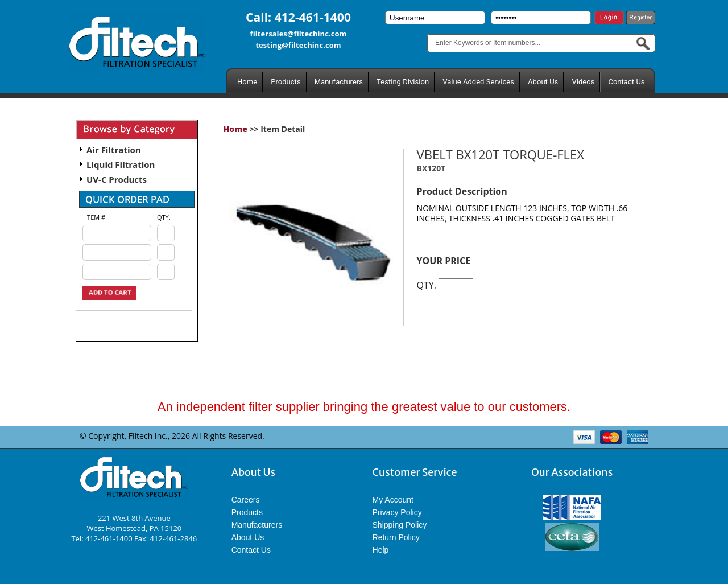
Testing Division (403, 82)
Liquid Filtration (121, 164)
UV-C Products (117, 179)
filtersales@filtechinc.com (299, 34)
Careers (246, 500)
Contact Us (626, 82)
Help (381, 550)
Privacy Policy (397, 512)
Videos (583, 82)
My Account (393, 500)
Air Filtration (114, 150)
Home (247, 82)
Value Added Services (478, 82)
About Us (543, 82)
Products (286, 82)
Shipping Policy (400, 525)
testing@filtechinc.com (298, 45)
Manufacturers (339, 82)
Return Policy (396, 537)
